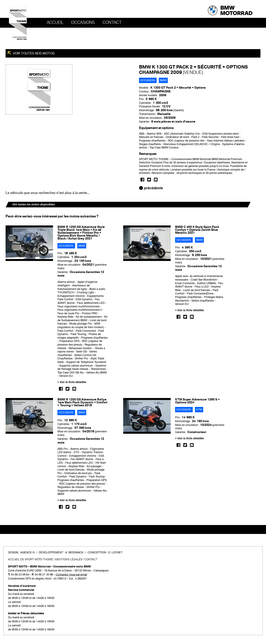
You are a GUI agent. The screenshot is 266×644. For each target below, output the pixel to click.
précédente (151, 188)
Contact (112, 23)
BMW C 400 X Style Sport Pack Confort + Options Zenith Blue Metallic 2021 (197, 230)
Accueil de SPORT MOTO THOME (31, 559)
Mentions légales (69, 559)
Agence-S (27, 552)
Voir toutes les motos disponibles (34, 204)
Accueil (55, 23)
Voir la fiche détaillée (73, 382)
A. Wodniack (74, 552)
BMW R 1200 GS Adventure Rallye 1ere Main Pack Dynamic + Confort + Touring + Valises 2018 (82, 402)
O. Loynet (115, 552)
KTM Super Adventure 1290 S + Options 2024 (197, 401)
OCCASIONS (83, 23)
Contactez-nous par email (71, 575)
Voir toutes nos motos (34, 53)
